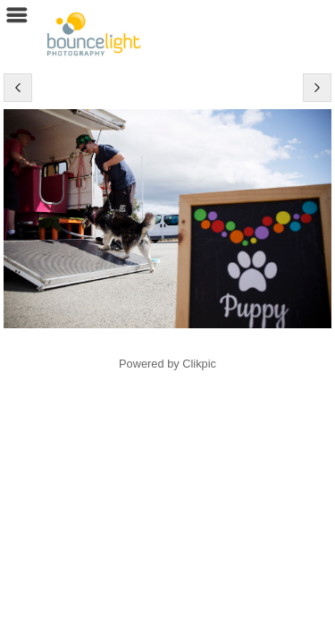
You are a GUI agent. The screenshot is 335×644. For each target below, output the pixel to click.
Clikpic (199, 364)
